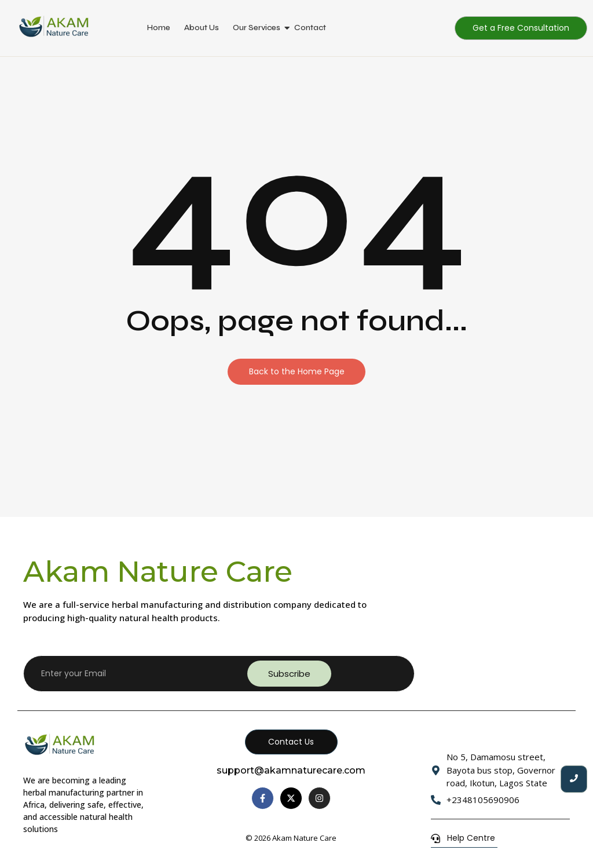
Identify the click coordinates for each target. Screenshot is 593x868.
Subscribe (289, 674)
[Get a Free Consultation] (521, 28)
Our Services (257, 28)
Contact (310, 28)
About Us (202, 28)
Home (159, 28)
